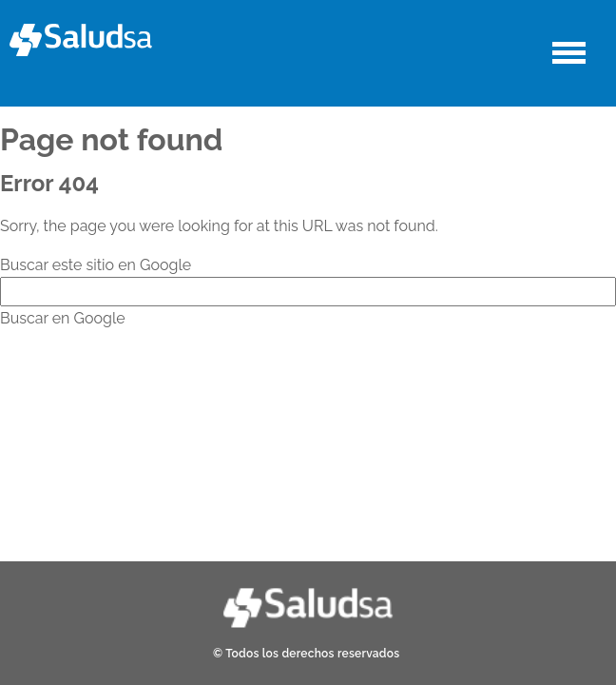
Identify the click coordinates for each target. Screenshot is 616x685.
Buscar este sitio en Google (96, 265)
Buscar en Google (63, 318)
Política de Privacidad (374, 475)
